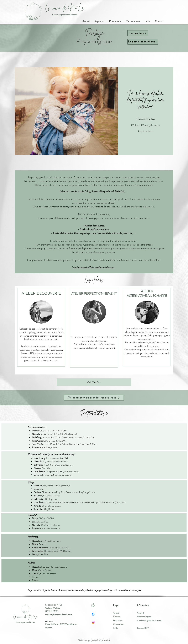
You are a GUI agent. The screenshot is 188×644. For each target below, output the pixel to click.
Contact (141, 613)
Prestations (118, 620)
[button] (115, 20)
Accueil (116, 613)
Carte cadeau (119, 624)
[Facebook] (93, 614)
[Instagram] (93, 622)
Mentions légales (144, 617)
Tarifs (115, 628)
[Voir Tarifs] (94, 382)
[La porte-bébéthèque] (143, 42)
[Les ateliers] (138, 33)
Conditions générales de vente (150, 620)
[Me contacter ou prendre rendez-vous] (94, 398)
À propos (117, 617)
